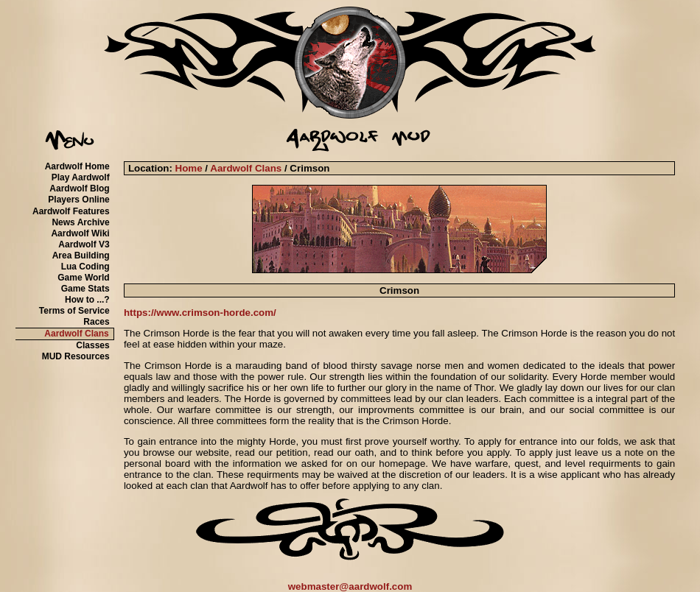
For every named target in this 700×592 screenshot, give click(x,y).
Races (96, 322)
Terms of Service (74, 311)
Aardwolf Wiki (80, 233)
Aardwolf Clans (76, 334)
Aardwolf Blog (79, 188)
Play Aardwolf (81, 177)
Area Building (81, 256)
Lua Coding (85, 267)
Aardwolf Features (71, 211)
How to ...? (87, 300)
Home (189, 168)
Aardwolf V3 (84, 244)
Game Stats (85, 289)
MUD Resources (76, 356)
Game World (83, 278)
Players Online (78, 200)
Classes (92, 345)
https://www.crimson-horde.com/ (200, 313)
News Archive (80, 222)
